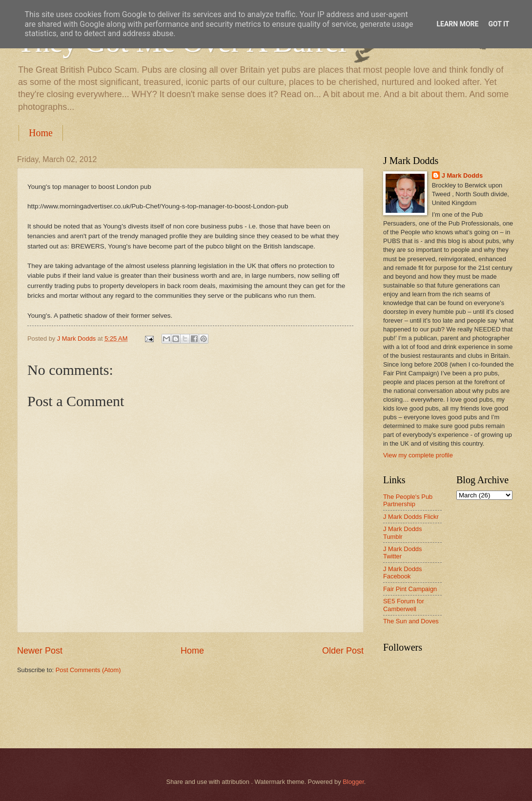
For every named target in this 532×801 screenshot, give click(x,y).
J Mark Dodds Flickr (411, 517)
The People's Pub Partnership (408, 500)
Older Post (343, 651)
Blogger (353, 782)
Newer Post (40, 651)
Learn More (457, 24)
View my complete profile (418, 455)
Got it (499, 24)
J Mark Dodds (462, 175)
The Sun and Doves (411, 621)
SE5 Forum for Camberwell (404, 605)
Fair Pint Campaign (410, 589)
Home (41, 133)
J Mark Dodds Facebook (402, 573)
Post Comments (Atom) (88, 670)
